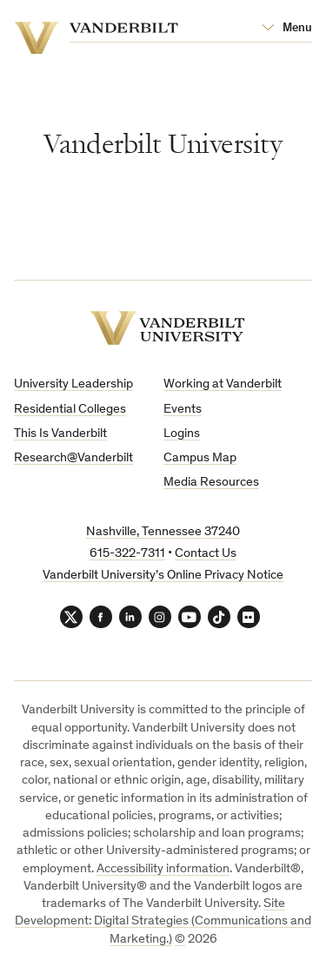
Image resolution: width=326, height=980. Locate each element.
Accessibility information (163, 869)
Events (183, 410)
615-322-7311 (127, 554)
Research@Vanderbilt (73, 458)
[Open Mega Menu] (287, 29)
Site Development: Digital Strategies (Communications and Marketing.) (163, 922)
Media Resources (211, 483)
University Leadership (73, 384)
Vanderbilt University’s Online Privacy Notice (163, 576)
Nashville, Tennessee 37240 (163, 532)
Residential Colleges (70, 410)
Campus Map (200, 458)
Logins (182, 434)
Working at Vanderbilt (223, 384)
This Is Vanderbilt (60, 434)
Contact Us (206, 554)
